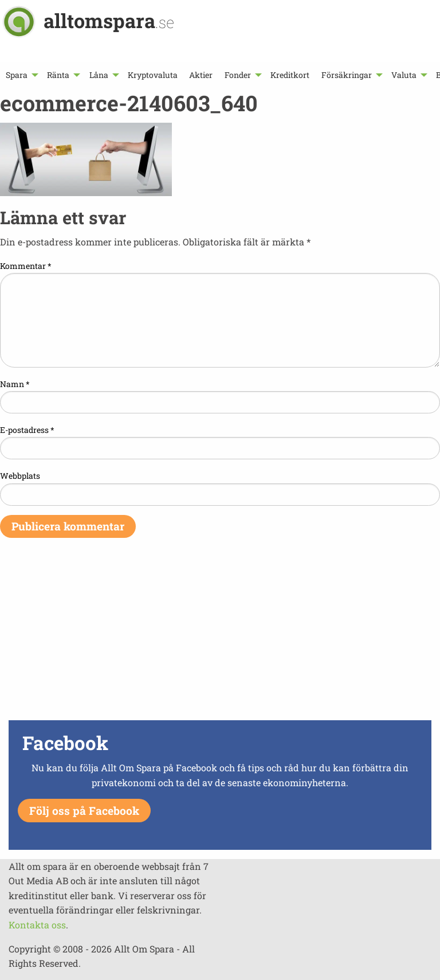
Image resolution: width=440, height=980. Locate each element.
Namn (15, 384)
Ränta (58, 75)
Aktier (201, 75)
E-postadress (27, 430)
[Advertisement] (220, 637)
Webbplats (20, 476)
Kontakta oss (37, 925)
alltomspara (109, 20)
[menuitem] (21, 75)
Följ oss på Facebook (84, 811)
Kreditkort (290, 75)
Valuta (404, 75)
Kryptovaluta (153, 75)
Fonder (238, 75)
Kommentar (26, 266)
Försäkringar (347, 75)
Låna (99, 75)
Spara (17, 75)
